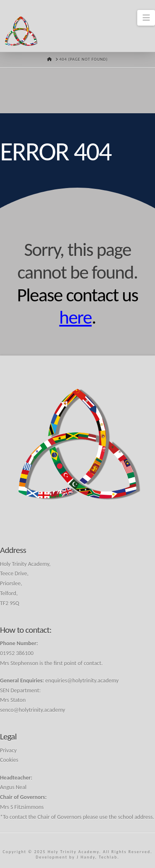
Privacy (8, 750)
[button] (146, 18)
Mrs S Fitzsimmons (22, 807)
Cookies (9, 760)
